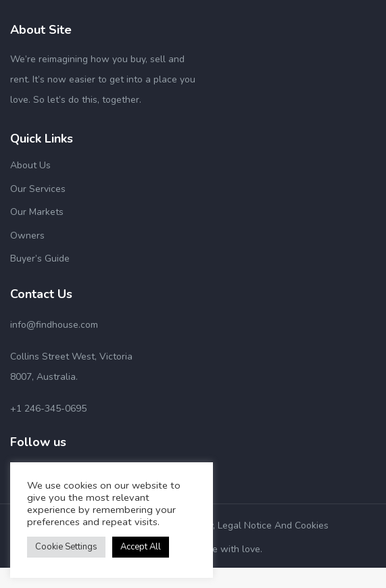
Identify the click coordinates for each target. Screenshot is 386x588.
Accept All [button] (141, 547)
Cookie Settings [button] (66, 547)
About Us (30, 165)
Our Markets (37, 212)
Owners (27, 236)
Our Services (38, 189)
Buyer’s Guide (40, 259)
